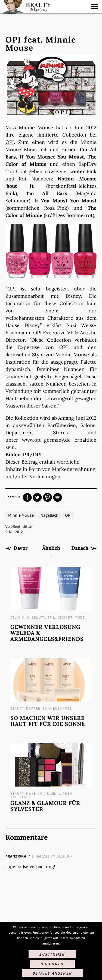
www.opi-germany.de (46, 440)
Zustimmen (52, 954)
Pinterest (47, 497)
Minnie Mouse (21, 515)
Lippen (66, 793)
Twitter (37, 497)
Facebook (27, 497)
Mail (58, 497)
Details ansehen (52, 973)
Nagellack (49, 515)
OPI (10, 142)
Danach (80, 548)
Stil (51, 617)
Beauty (38, 617)
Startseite (26, 7)
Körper (33, 708)
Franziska (16, 856)
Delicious (20, 617)
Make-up (34, 793)
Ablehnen (52, 964)
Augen (51, 793)
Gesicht (65, 617)
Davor (21, 548)
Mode (80, 617)
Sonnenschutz (57, 708)
